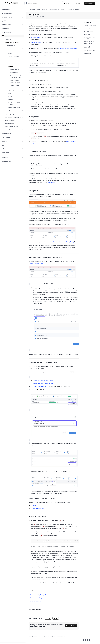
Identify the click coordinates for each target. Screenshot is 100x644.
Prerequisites (87, 28)
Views (32, 566)
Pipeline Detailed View (41, 386)
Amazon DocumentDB (14, 57)
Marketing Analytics (14, 120)
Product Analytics (14, 123)
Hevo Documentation (34, 9)
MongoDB (16, 66)
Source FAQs (14, 130)
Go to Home (68, 3)
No (56, 618)
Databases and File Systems (14, 42)
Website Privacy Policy (35, 637)
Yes (48, 618)
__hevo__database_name (38, 509)
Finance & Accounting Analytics (14, 117)
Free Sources (8, 39)
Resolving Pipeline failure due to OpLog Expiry (60, 242)
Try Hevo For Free (71, 626)
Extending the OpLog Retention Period (89, 42)
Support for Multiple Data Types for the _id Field (16, 77)
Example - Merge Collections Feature (15, 81)
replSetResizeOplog (36, 601)
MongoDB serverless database (68, 48)
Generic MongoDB (15, 69)
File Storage (15, 111)
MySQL (16, 93)
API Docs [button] (78, 3)
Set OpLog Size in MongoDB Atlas (43, 380)
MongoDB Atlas (14, 73)
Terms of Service (61, 637)
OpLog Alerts (87, 34)
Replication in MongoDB (37, 598)
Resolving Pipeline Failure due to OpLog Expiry (90, 38)
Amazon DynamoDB (16, 60)
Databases (15, 49)
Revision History (87, 53)
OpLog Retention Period (89, 31)
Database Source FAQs (16, 108)
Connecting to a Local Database (14, 53)
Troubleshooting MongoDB (17, 86)
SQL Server (16, 90)
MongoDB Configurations (90, 26)
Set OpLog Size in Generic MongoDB (44, 383)
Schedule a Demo (90, 3)
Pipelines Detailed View (36, 263)
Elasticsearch (16, 63)
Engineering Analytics (14, 114)
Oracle (16, 96)
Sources (45, 9)
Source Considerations (89, 51)
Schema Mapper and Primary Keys (89, 47)
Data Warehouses (15, 46)
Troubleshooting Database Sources (16, 104)
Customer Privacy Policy (49, 637)
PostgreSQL (16, 100)
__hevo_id (34, 505)
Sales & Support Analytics (14, 127)
